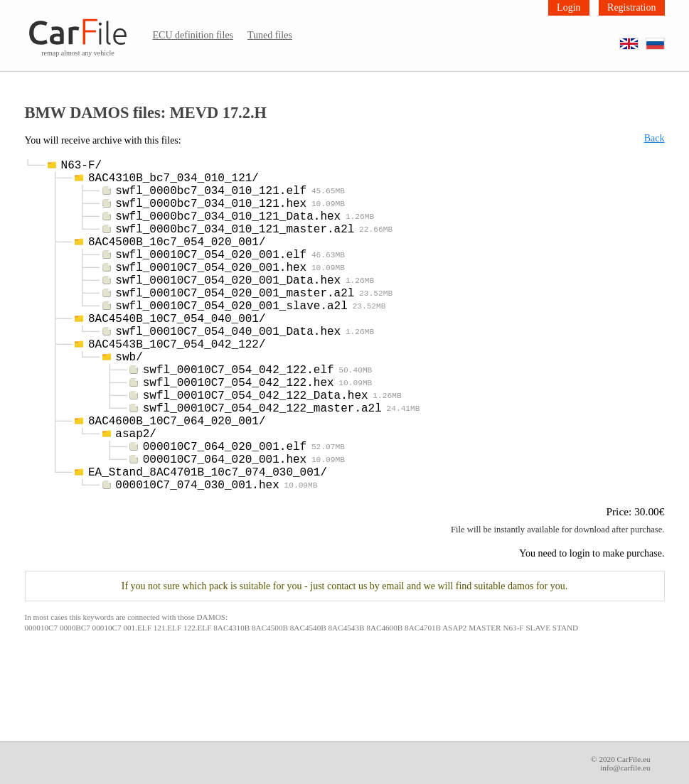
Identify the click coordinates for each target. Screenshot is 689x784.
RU (664, 39)
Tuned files (270, 35)
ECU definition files (193, 35)
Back (655, 138)
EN (638, 39)
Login (568, 7)
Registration (631, 7)
